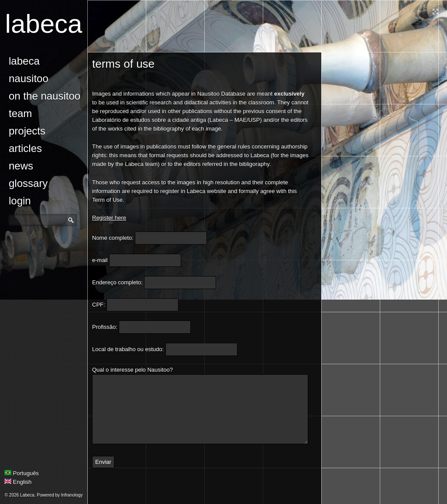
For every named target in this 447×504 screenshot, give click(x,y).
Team (20, 113)
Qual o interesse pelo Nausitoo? (132, 370)
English (18, 482)
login (20, 201)
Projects (27, 131)
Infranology (72, 495)
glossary (28, 183)
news (21, 166)
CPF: (99, 305)
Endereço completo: (117, 282)
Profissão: (105, 327)
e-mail (100, 260)
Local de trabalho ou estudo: (128, 349)
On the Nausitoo (45, 96)
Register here (109, 218)
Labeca (44, 24)
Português (22, 473)
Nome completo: (113, 238)
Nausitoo (29, 78)
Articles (25, 148)
